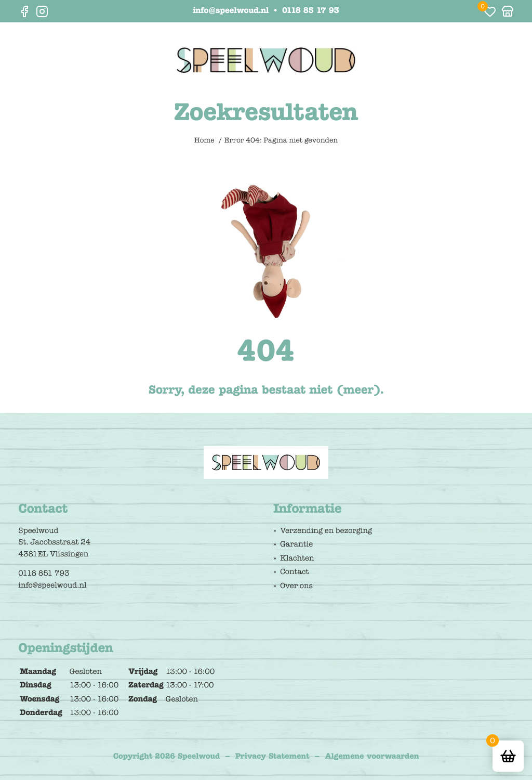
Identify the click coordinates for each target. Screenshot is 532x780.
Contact (294, 571)
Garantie (296, 544)
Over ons (296, 586)
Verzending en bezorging (326, 530)
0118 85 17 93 (311, 11)
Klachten (297, 558)
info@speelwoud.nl (231, 11)
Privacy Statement (272, 756)
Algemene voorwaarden (372, 756)
